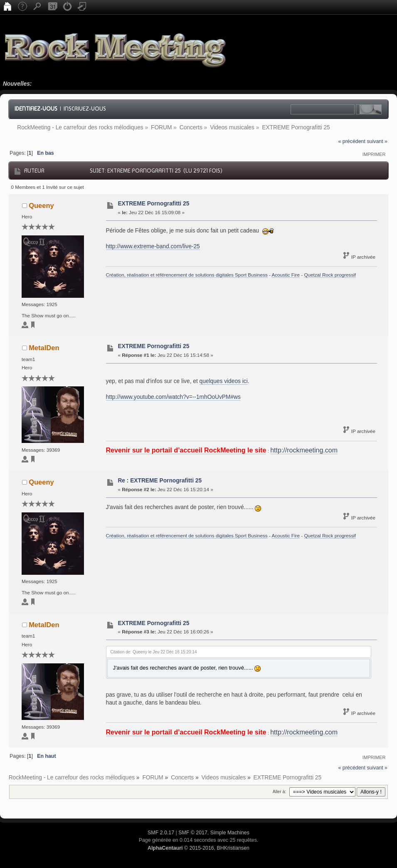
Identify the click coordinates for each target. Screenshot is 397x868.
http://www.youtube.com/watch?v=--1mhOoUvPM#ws (173, 397)
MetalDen (44, 348)
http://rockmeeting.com (304, 450)
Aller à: (280, 791)
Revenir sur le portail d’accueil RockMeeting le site (186, 450)
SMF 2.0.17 (161, 833)
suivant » (377, 141)
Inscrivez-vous (85, 109)
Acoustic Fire (286, 275)
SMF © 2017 (193, 833)
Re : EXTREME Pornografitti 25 (160, 481)
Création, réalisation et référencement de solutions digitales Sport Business (187, 275)
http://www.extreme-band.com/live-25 (153, 246)
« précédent (352, 141)
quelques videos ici (224, 381)
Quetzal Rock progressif (330, 275)
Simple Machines (230, 833)
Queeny (41, 205)
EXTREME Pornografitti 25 (153, 204)
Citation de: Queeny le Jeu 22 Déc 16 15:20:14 (154, 652)
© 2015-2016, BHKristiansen (198, 848)
